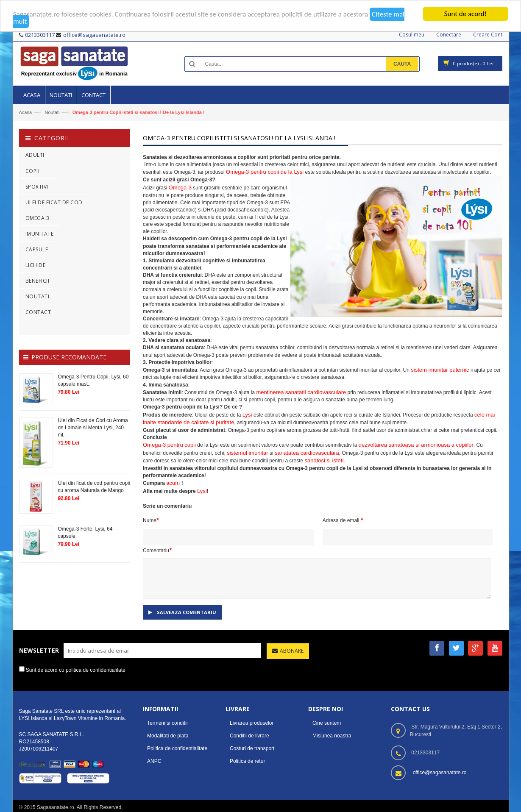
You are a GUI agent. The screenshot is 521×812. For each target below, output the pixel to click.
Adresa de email (343, 520)
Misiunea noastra (332, 735)
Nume (151, 520)
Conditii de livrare (249, 735)
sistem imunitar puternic (440, 370)
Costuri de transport (252, 748)
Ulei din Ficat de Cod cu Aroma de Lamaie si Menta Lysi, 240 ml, (93, 427)
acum (174, 483)
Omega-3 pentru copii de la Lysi (265, 172)
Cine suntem (327, 723)
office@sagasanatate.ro (440, 772)
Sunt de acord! (466, 14)
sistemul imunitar (248, 452)
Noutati (52, 112)
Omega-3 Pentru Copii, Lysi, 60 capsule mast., (93, 380)
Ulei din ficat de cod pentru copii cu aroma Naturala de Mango (94, 487)
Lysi (248, 414)
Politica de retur (247, 761)
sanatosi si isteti (324, 460)
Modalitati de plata (168, 735)
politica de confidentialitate (96, 670)
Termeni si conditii (167, 723)
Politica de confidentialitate (177, 748)
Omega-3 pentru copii (169, 445)
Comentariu (157, 550)
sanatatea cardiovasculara (307, 452)
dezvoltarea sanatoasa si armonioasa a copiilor (416, 445)
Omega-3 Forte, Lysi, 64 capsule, (85, 533)
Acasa (26, 112)
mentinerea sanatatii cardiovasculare (301, 392)
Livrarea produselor (252, 723)
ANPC (154, 761)
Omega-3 (180, 188)
